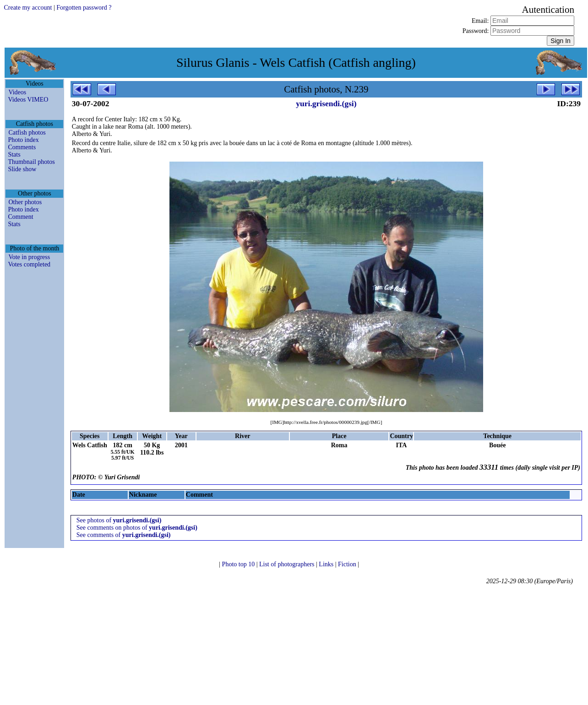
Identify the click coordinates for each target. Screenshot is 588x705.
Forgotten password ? (84, 8)
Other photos (25, 202)
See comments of (124, 535)
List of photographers (288, 564)
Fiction (348, 564)
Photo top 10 (239, 564)
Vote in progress (29, 257)
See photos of (119, 520)
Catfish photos (27, 133)
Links (327, 564)
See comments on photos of (137, 528)
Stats (14, 155)
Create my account (28, 8)
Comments (22, 147)
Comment (20, 217)
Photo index (23, 140)
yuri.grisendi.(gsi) (326, 103)
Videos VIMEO (28, 100)
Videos (17, 92)
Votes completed (29, 264)
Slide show (22, 169)
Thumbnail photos (31, 162)
